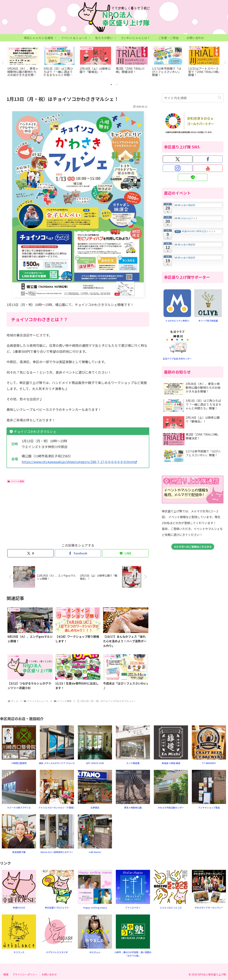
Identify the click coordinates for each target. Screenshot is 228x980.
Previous (3, 63)
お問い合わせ (49, 975)
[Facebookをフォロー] (208, 159)
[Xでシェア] (30, 553)
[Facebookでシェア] (78, 553)
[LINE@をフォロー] (193, 177)
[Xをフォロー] (178, 159)
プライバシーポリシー (25, 975)
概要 (6, 975)
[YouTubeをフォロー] (208, 168)
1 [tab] (111, 85)
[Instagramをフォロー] (178, 168)
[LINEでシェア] (125, 553)
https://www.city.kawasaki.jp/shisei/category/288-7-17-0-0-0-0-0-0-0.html (79, 462)
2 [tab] (117, 85)
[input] (193, 98)
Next (225, 63)
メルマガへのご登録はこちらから (193, 547)
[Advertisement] (42, 513)
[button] (220, 98)
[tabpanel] (23, 62)
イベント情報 (16, 481)
